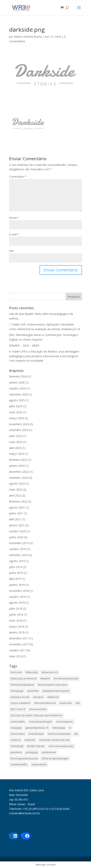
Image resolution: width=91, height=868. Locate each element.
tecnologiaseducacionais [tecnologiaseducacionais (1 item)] (24, 759)
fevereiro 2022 (18, 501)
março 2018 (17, 627)
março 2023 (17, 454)
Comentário (18, 177)
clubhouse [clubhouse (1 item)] (53, 697)
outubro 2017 (18, 650)
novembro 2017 (19, 644)
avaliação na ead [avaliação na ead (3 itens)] (20, 697)
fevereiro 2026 (18, 376)
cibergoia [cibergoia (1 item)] (38, 697)
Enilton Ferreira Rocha (28, 37)
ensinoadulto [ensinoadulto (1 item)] (18, 722)
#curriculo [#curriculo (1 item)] (16, 672)
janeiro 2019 (17, 585)
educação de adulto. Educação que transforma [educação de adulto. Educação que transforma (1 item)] (36, 715)
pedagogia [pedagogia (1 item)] (32, 752)
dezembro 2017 (19, 638)
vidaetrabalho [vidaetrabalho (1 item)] (39, 765)
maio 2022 (16, 489)
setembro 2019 (19, 555)
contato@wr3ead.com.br (24, 813)
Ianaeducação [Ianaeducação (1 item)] (36, 734)
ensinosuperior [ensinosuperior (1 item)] (64, 722)
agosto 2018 (17, 603)
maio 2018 (16, 621)
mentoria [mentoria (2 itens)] (16, 740)
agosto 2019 (17, 561)
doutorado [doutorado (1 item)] (66, 703)
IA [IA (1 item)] (70, 728)
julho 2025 (16, 406)
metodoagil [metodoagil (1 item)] (17, 746)
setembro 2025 (19, 394)
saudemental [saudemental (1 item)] (49, 752)
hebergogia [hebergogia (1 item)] (59, 728)
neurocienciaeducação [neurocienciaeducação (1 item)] (61, 746)
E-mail (14, 234)
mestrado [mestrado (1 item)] (30, 740)
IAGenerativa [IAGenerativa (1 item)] (18, 734)
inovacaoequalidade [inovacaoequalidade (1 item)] (59, 734)
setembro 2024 (19, 430)
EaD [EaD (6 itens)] (78, 703)
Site (11, 251)
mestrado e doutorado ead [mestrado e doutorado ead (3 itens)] (54, 740)
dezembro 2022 (19, 472)
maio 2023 (16, 442)
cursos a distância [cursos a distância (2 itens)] (20, 703)
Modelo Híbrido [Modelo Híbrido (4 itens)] (36, 746)
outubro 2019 (18, 549)
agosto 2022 (17, 483)
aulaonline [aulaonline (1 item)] (33, 691)
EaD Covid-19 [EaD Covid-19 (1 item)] (18, 709)
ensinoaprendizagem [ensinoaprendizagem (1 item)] (41, 722)
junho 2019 (16, 573)
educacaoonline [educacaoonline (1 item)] (38, 709)
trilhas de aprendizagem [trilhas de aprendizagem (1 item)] (55, 759)
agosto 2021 (17, 507)
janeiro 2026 (17, 382)
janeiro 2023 (17, 466)
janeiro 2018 (17, 632)
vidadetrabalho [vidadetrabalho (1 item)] (19, 765)
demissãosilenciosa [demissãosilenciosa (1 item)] (45, 703)
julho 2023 (16, 436)
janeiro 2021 (17, 525)
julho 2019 (16, 567)
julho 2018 (16, 609)
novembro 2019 (19, 543)
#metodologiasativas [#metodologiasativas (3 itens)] (22, 685)
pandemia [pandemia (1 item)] (16, 752)
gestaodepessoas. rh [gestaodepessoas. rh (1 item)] (37, 728)
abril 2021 (15, 519)
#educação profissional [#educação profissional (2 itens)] (24, 678)
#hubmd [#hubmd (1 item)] (45, 678)
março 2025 (17, 418)
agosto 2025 (17, 400)
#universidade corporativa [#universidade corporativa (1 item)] (52, 685)
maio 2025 (16, 412)
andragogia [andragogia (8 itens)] (17, 691)
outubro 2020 (18, 531)
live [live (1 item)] (76, 734)
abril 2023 (15, 448)
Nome (14, 218)
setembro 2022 (19, 478)
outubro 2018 (18, 597)
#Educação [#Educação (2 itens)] (32, 672)
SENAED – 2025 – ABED (24, 345)
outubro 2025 (18, 388)
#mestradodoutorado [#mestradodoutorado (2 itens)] (66, 678)
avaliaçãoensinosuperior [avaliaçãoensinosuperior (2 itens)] (56, 691)
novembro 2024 (19, 424)
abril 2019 (15, 579)
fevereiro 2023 (18, 460)
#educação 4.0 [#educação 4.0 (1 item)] (50, 672)
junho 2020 (16, 537)
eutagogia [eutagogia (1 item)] (16, 728)
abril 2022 (15, 495)
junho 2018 (16, 615)
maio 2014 (16, 656)
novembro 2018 (19, 591)
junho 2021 (16, 513)
